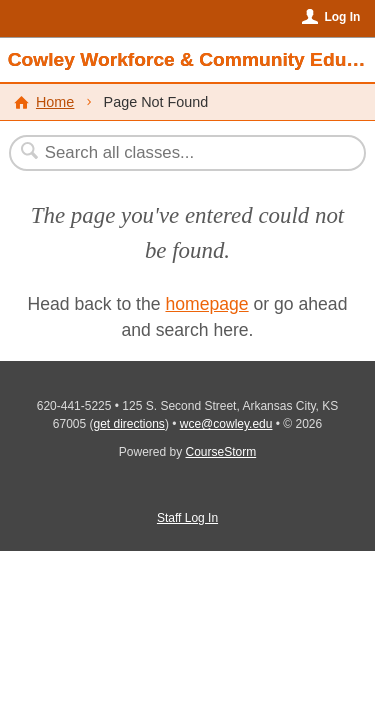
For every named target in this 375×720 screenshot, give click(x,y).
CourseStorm (221, 452)
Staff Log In (187, 518)
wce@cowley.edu (226, 424)
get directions (129, 424)
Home (55, 102)
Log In (342, 17)
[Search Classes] (177, 153)
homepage (206, 304)
